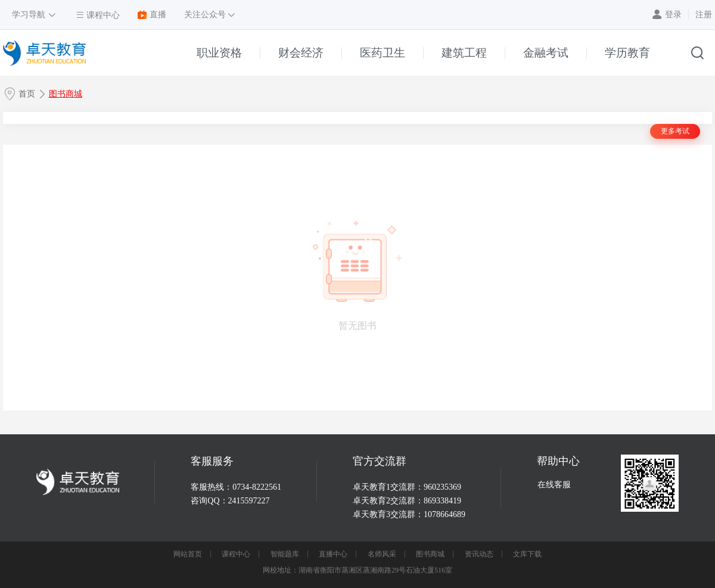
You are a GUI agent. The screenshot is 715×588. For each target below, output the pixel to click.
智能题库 (285, 554)
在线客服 (554, 485)
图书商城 (66, 94)
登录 (673, 15)
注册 (704, 15)
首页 (27, 94)
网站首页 (188, 554)
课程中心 (236, 554)
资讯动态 (479, 554)
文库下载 (527, 554)
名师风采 (382, 554)
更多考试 (675, 131)
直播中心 (333, 554)
